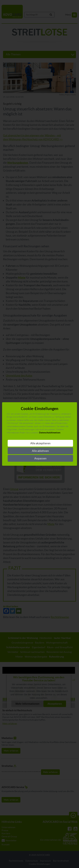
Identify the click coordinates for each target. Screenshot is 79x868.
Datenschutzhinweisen (50, 433)
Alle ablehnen (40, 451)
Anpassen (40, 458)
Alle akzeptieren (40, 443)
